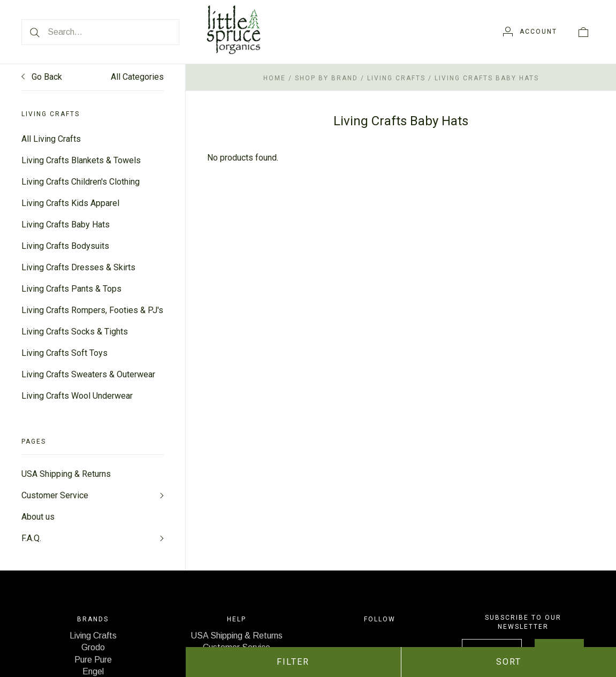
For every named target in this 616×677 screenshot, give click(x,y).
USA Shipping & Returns (66, 474)
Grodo (93, 647)
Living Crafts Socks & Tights (75, 332)
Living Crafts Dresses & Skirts (78, 267)
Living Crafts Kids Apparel (70, 203)
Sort (509, 662)
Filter (293, 662)
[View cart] (583, 32)
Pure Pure (93, 660)
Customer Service (55, 495)
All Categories (137, 77)
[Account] (530, 32)
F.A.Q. (31, 538)
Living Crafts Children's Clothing (81, 182)
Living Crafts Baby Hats (66, 225)
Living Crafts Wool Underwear (77, 396)
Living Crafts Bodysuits (65, 246)
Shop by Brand (326, 78)
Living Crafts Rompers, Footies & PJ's (92, 310)
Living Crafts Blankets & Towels (81, 160)
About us (38, 517)
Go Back (42, 77)
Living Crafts (396, 78)
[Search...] (100, 32)
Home (275, 78)
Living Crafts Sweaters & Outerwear (88, 374)
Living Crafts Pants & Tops (71, 289)
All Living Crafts (51, 139)
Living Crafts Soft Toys (64, 353)
